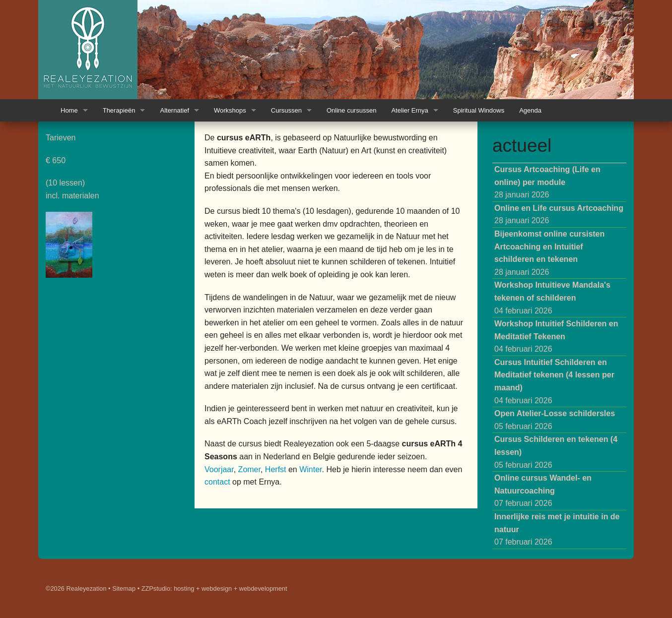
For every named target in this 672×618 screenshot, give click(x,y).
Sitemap (124, 588)
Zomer (249, 469)
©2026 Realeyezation (76, 588)
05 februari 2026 (555, 420)
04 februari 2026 (552, 298)
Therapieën (119, 110)
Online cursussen (351, 110)
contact (217, 482)
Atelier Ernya (409, 110)
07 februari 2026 (543, 491)
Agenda (530, 110)
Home (69, 110)
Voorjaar (219, 469)
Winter (310, 469)
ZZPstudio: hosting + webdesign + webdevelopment (214, 588)
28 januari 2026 (547, 182)
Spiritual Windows (479, 110)
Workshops (230, 110)
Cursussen (286, 110)
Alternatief (174, 110)
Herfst (276, 469)
